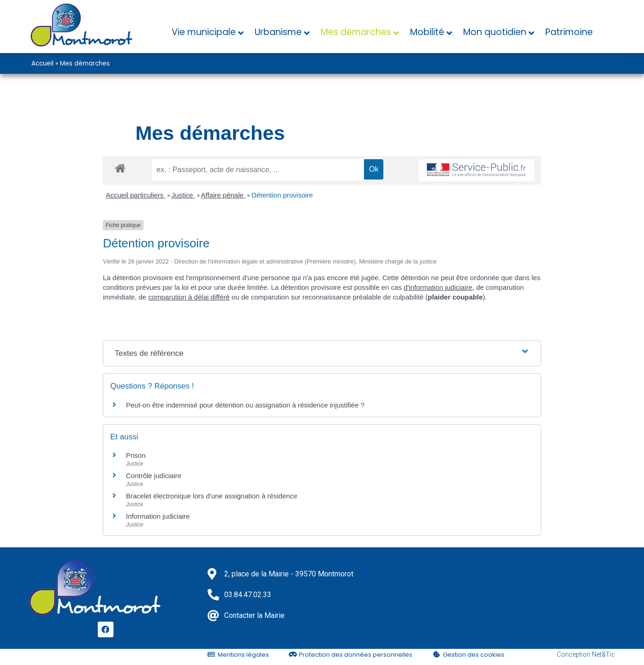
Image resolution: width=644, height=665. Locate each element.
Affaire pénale (223, 195)
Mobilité (427, 32)
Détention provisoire (282, 195)
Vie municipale (204, 32)
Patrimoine (569, 32)
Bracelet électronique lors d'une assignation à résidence (212, 496)
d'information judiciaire (438, 287)
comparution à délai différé (189, 297)
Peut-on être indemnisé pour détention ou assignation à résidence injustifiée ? (245, 405)
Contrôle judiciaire (154, 476)
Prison (136, 455)
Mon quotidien (495, 32)
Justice (183, 195)
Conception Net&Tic (586, 654)
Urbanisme (278, 32)
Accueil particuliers (136, 195)
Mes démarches (356, 32)
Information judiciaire (158, 516)
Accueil (42, 63)
